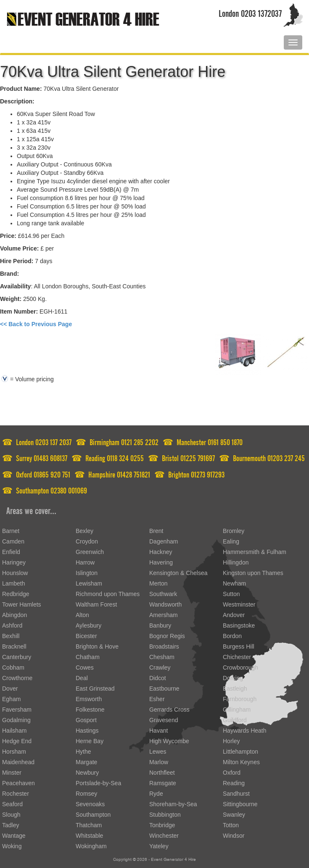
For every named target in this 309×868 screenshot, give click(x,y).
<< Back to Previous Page (36, 324)
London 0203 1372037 (250, 12)
